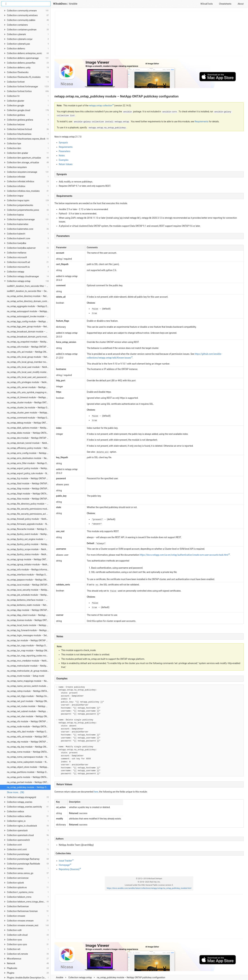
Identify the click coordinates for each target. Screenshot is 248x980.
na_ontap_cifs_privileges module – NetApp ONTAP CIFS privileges (29, 382)
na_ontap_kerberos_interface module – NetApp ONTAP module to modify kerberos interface (29, 600)
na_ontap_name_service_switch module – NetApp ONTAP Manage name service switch (29, 686)
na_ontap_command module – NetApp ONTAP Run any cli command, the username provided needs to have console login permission (29, 418)
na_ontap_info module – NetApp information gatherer (29, 570)
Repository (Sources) (69, 869)
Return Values (66, 164)
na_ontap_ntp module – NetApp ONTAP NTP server (29, 742)
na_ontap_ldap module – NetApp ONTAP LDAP (29, 610)
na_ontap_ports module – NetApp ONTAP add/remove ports (29, 777)
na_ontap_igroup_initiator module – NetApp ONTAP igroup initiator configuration (29, 565)
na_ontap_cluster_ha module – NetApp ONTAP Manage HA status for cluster (29, 408)
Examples (64, 160)
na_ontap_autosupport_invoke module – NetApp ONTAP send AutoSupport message (29, 316)
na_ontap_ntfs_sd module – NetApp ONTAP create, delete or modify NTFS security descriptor (29, 737)
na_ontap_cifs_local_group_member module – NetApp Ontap (29, 362)
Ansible (60, 977)
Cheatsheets (225, 4)
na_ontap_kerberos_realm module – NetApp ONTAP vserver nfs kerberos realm (29, 605)
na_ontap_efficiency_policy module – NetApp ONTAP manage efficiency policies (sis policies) (29, 448)
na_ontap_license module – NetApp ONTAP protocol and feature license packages (29, 620)
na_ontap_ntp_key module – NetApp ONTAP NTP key (29, 747)
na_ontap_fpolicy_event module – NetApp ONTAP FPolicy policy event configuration (29, 534)
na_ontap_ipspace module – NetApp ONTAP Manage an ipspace (29, 580)
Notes (62, 156)
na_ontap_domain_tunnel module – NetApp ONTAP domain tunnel (29, 443)
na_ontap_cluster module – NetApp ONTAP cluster (29, 403)
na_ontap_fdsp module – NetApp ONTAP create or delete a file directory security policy (29, 489)
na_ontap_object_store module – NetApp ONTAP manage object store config (29, 767)
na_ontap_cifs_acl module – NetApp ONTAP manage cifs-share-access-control (29, 352)
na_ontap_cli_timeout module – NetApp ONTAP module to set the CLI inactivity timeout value (29, 397)
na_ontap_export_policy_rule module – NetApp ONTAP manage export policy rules (29, 473)
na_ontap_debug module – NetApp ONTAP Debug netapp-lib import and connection (29, 423)
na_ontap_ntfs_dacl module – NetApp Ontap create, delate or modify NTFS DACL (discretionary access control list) (29, 732)
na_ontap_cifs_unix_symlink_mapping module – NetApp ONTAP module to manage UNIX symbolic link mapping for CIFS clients (29, 392)
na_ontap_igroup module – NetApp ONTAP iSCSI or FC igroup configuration (29, 559)
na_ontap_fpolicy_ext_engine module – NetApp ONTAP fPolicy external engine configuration (29, 539)
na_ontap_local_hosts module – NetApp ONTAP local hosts (29, 625)
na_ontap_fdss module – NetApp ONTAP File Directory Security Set (29, 499)
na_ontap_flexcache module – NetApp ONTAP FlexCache (29, 529)
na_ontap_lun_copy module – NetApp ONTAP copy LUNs (29, 646)
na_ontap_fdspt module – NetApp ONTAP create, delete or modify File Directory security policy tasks (29, 494)
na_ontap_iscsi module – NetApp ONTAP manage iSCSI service (29, 585)
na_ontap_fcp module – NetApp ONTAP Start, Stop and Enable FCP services (29, 478)
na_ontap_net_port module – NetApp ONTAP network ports (29, 701)
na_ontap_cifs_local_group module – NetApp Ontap (29, 357)
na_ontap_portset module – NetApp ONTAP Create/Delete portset (29, 782)
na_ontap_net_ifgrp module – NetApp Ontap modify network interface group (29, 696)
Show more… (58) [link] (16, 792)
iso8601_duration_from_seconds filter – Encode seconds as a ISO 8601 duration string (29, 286)
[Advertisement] (149, 34)
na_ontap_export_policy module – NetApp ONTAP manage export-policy (29, 468)
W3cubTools (206, 4)
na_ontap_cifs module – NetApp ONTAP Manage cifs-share (29, 347)
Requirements (66, 147)
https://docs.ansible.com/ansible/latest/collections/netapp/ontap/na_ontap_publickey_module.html (149, 888)
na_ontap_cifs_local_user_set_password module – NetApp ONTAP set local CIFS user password (29, 377)
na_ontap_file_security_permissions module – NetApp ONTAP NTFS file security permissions (29, 509)
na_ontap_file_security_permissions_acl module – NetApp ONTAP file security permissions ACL (29, 514)
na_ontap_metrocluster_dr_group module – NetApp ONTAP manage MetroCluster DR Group (29, 671)
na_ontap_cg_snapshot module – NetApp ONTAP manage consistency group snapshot (29, 342)
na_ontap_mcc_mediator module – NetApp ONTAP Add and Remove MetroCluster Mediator (29, 661)
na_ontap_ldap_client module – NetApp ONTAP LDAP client (29, 615)
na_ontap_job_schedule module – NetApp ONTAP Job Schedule (29, 595)
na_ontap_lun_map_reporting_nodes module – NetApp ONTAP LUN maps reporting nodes (29, 656)
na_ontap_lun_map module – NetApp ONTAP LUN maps (29, 651)
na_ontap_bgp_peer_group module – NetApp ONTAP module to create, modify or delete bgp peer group (29, 327)
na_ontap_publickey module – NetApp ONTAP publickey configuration (29, 787)
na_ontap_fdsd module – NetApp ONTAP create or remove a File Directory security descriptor (29, 484)
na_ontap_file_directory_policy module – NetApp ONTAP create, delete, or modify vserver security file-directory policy (29, 504)
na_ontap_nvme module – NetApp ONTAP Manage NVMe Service (29, 752)
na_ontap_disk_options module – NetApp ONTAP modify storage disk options (29, 428)
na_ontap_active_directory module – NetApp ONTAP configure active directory (29, 296)
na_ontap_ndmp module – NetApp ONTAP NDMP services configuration (29, 691)
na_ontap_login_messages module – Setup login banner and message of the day (29, 635)
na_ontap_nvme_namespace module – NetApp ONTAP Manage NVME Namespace (29, 757)
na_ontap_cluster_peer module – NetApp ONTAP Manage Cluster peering (29, 413)
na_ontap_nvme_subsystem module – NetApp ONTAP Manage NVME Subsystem (29, 762)
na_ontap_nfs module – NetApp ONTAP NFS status (29, 721)
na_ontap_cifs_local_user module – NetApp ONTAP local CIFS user (29, 367)
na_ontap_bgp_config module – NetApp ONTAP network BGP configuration (29, 321)
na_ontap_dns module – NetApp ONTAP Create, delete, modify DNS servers (29, 438)
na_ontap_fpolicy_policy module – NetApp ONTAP (29, 544)
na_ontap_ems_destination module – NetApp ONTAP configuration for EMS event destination (29, 458)
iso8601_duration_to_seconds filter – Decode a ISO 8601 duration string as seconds (29, 291)
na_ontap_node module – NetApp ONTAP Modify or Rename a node (29, 727)
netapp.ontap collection (101, 106)
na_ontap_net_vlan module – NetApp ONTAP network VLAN (29, 716)
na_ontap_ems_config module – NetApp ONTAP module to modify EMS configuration (29, 453)
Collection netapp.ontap (80, 977)
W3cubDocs (60, 4)
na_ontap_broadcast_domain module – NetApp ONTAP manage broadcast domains (29, 332)
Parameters (65, 151)
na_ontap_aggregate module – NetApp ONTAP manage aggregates (29, 306)
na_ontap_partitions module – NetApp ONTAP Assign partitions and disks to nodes (29, 772)
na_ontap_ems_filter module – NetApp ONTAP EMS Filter (29, 463)
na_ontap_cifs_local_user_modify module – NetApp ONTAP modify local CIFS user (29, 372)
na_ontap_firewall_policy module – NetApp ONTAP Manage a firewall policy (29, 519)
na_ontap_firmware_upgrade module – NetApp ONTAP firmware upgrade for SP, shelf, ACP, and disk (29, 524)
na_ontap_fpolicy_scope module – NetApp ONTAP (29, 549)
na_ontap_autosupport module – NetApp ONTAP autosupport (29, 311)
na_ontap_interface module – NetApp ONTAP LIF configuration (29, 575)
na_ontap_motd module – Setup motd (26, 676)
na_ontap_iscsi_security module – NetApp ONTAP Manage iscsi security (29, 590)
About (241, 4)
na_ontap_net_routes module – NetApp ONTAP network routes (29, 706)
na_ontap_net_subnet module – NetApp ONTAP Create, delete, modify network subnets (29, 711)
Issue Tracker (65, 861)
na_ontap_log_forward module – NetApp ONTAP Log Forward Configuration (29, 630)
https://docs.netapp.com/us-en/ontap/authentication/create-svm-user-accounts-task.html (184, 555)
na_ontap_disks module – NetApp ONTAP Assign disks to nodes (29, 433)
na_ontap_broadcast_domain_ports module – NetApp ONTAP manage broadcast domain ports (29, 337)
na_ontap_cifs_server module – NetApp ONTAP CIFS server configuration (29, 387)
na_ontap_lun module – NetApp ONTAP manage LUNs (29, 640)
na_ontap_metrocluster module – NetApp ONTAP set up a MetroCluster (29, 666)
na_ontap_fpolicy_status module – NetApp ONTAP (29, 554)
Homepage (64, 865)
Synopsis (63, 143)
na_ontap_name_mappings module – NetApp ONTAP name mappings (29, 681)
